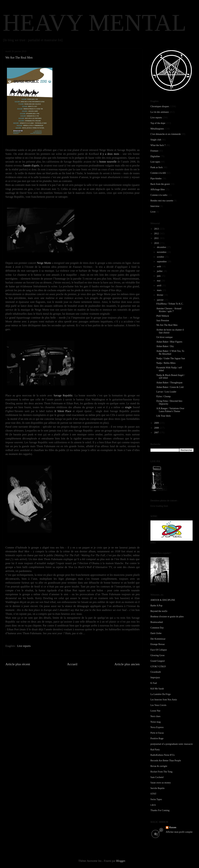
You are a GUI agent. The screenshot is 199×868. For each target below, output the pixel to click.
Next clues (155, 716)
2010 (157, 243)
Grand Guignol (158, 661)
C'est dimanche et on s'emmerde (166, 134)
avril (159, 286)
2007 (157, 433)
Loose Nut (155, 711)
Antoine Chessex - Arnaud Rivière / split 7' (169, 310)
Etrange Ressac (158, 644)
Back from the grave (160, 184)
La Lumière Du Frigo (161, 694)
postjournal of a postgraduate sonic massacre (172, 744)
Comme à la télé (158, 173)
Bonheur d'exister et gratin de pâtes (167, 617)
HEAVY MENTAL (95, 23)
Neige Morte (44, 263)
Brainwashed (157, 622)
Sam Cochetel (157, 777)
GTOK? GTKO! (158, 667)
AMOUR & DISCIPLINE (163, 600)
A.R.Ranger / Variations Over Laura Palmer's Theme (170, 410)
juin (159, 276)
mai (159, 281)
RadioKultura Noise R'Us (162, 755)
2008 (157, 428)
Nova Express (157, 727)
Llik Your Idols (164, 416)
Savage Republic (63, 395)
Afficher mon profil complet (179, 832)
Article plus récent (18, 664)
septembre (162, 262)
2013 (157, 229)
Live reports (24, 646)
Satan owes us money (161, 783)
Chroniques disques (160, 106)
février (160, 295)
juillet (160, 271)
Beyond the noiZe (159, 611)
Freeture (154, 151)
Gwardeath (156, 672)
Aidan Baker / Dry (165, 346)
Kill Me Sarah (157, 689)
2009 (157, 423)
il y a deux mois (110, 154)
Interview (155, 206)
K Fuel (154, 683)
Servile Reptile (158, 788)
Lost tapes (155, 162)
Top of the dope (158, 123)
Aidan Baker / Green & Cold (170, 387)
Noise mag (155, 722)
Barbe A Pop (156, 606)
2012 (157, 234)
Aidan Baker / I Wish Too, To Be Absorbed (170, 352)
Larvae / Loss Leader (166, 392)
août (159, 266)
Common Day (157, 628)
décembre (162, 247)
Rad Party (155, 750)
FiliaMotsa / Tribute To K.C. (170, 304)
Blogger (121, 861)
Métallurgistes (157, 129)
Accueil (72, 664)
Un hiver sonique (164, 337)
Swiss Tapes (156, 799)
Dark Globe (156, 633)
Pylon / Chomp (164, 396)
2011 (157, 238)
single (128, 407)
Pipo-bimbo (156, 179)
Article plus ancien (127, 664)
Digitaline (155, 156)
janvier (160, 300)
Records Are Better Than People (166, 761)
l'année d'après (31, 166)
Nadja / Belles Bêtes (166, 363)
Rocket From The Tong (161, 772)
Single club (156, 140)
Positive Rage (157, 738)
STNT (153, 794)
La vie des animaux (160, 112)
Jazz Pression (163, 320)
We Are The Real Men (167, 325)
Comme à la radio (159, 195)
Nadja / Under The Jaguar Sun (171, 358)
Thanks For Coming (160, 810)
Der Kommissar (158, 639)
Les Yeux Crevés (158, 705)
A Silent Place (63, 411)
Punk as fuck (157, 167)
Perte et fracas (157, 733)
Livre (153, 212)
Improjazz (155, 678)
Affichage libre (158, 189)
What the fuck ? (158, 145)
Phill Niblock (163, 316)
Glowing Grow (158, 655)
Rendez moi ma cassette (162, 201)
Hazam (173, 827)
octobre (161, 257)
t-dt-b (153, 805)
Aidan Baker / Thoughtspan (169, 383)
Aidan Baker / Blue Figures (169, 342)
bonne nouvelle (108, 162)
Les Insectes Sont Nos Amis (164, 700)
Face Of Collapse (159, 650)
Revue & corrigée (159, 766)
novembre (162, 252)
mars (159, 290)
